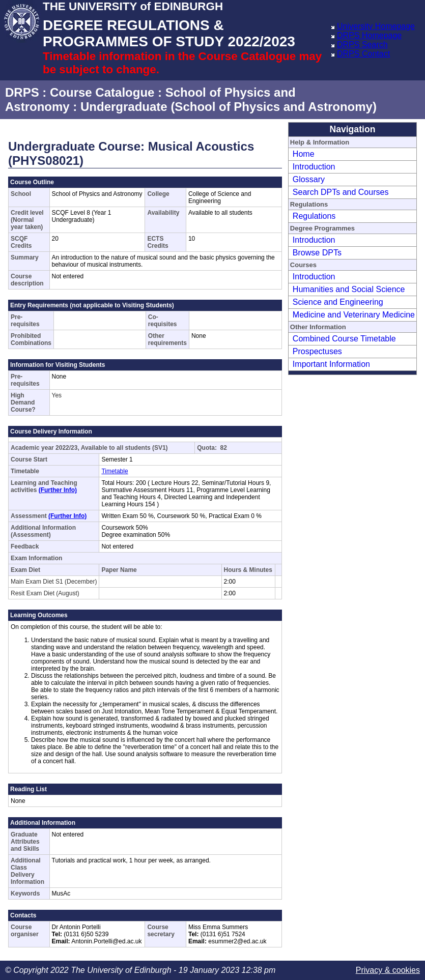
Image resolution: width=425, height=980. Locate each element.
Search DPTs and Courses (341, 192)
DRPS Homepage (369, 35)
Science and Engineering (338, 302)
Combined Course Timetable (344, 339)
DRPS (22, 92)
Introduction (314, 167)
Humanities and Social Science (349, 289)
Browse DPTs (317, 253)
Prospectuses (317, 351)
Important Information (331, 364)
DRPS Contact (363, 54)
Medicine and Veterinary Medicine (354, 315)
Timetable (115, 471)
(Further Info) (58, 490)
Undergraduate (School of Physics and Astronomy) (229, 107)
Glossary (309, 179)
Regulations (314, 216)
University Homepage (376, 26)
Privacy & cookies (388, 970)
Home (304, 154)
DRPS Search (362, 45)
